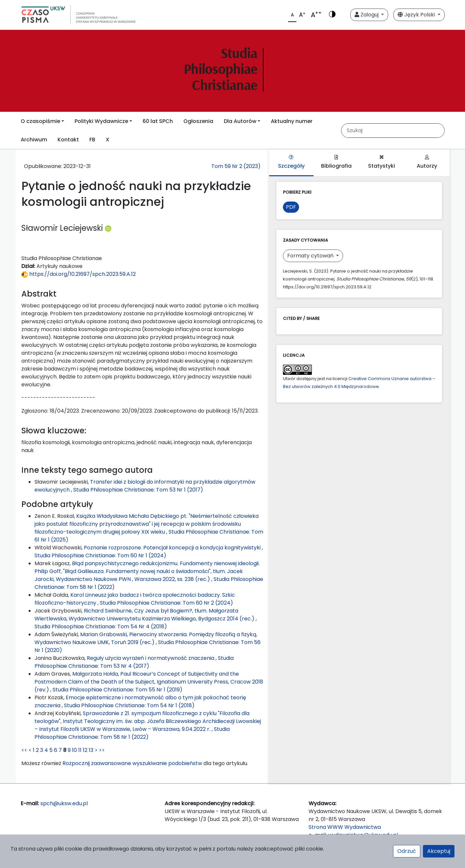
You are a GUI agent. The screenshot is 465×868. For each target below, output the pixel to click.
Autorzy (427, 162)
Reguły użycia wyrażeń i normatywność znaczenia (151, 658)
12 (85, 750)
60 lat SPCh (158, 121)
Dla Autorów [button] (240, 121)
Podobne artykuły (57, 504)
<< (24, 750)
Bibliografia (336, 162)
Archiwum (34, 140)
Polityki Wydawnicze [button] (101, 121)
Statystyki (382, 162)
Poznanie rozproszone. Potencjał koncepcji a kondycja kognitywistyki (173, 548)
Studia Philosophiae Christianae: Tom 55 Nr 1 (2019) (117, 690)
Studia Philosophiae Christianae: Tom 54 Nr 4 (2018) (101, 627)
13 (91, 750)
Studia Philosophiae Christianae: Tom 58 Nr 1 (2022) (132, 733)
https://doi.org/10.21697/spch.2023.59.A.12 (79, 274)
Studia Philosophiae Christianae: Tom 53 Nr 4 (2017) (134, 662)
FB (92, 140)
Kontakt (68, 140)
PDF (291, 207)
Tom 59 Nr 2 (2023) (236, 166)
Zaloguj (367, 15)
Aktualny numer (292, 121)
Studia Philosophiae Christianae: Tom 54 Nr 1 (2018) (129, 705)
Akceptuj (439, 851)
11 (80, 750)
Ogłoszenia (198, 121)
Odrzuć (407, 851)
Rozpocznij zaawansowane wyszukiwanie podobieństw (132, 763)
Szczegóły (291, 162)
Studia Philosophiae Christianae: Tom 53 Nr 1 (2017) (138, 490)
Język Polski (417, 15)
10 (74, 750)
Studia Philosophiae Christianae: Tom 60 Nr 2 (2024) (166, 603)
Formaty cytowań (311, 256)
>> (102, 750)
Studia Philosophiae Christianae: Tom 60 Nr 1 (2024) (100, 555)
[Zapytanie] (398, 131)
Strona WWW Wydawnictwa (345, 827)
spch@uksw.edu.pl (64, 803)
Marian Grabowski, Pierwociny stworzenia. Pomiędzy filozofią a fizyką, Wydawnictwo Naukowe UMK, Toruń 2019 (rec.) (146, 638)
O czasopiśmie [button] (40, 121)
